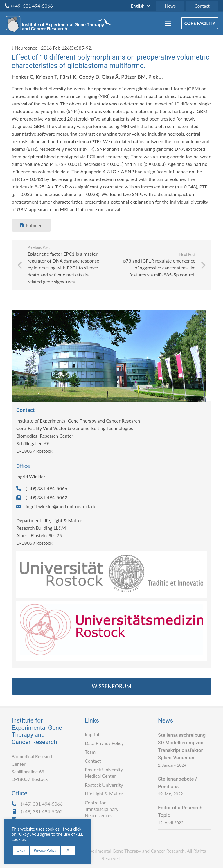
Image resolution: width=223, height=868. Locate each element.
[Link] (60, 23)
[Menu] (168, 23)
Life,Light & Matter (104, 794)
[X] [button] (68, 850)
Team (90, 752)
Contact (93, 761)
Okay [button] (21, 850)
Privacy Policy (45, 850)
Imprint (92, 734)
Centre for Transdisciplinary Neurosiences (102, 809)
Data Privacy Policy (104, 743)
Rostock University (104, 785)
